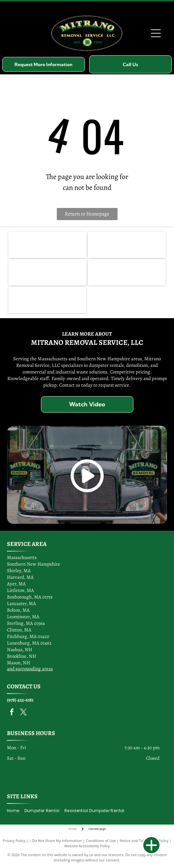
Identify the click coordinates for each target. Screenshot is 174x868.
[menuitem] (16, 811)
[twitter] (23, 713)
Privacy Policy (14, 841)
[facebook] (12, 713)
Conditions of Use (101, 841)
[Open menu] (156, 33)
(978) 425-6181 (20, 700)
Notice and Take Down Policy (144, 841)
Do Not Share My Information (57, 841)
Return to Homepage (87, 214)
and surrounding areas (30, 669)
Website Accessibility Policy (87, 846)
